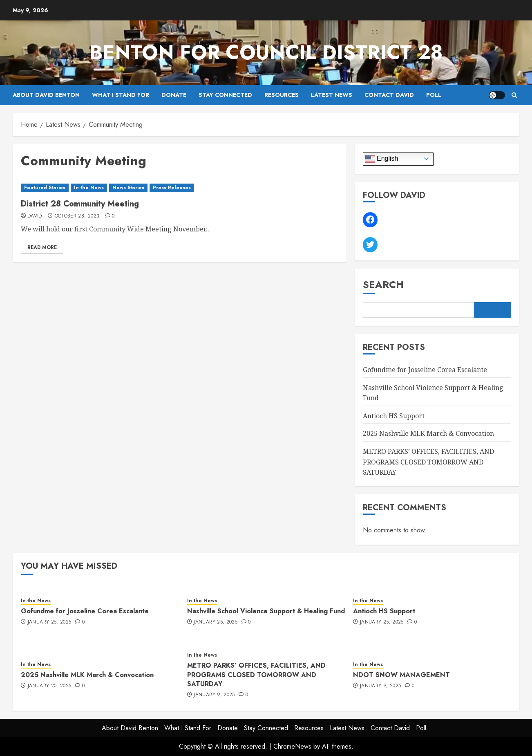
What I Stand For (121, 95)
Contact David (389, 95)
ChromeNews (292, 746)
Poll (434, 95)
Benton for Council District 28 (266, 53)
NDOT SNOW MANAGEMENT (401, 675)
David (35, 216)
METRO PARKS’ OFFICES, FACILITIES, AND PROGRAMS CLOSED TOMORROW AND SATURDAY (428, 462)
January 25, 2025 (50, 622)
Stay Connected (225, 95)
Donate (174, 95)
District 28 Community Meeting (80, 204)
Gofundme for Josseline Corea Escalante (425, 370)
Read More (42, 247)
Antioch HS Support (394, 416)
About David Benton (46, 95)
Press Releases (172, 188)
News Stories (128, 188)
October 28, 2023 (77, 216)
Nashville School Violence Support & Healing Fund (266, 611)
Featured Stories (45, 188)
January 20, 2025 (50, 686)
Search (383, 284)
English (382, 159)
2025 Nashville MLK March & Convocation (428, 433)
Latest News (332, 95)
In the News (89, 188)
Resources (282, 95)
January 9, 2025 (214, 695)
